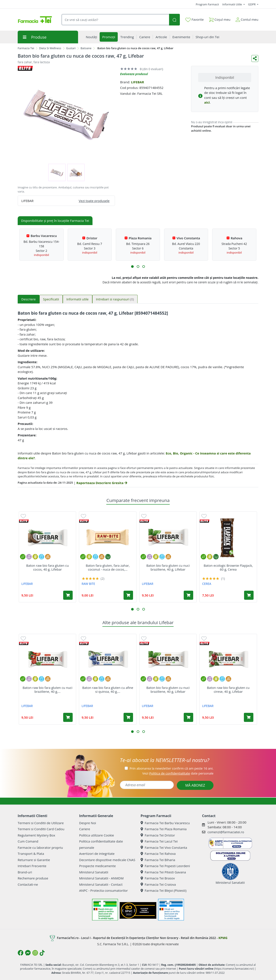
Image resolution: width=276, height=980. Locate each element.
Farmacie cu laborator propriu (40, 847)
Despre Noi (88, 823)
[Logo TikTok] (42, 953)
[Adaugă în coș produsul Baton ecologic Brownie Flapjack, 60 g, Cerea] (249, 595)
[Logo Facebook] (20, 953)
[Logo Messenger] (28, 953)
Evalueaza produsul (134, 74)
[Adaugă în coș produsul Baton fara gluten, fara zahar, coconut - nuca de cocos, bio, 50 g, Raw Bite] (128, 595)
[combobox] (115, 20)
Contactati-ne (28, 884)
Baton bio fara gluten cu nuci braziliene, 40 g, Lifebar (168, 567)
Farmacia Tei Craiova (158, 884)
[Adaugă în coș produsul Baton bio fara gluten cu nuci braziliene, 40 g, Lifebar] (188, 595)
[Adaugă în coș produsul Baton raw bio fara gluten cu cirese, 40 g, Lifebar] (249, 717)
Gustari (71, 48)
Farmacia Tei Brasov (158, 878)
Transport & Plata (31, 854)
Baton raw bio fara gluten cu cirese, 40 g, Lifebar (228, 690)
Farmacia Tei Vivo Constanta (164, 847)
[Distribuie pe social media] (255, 58)
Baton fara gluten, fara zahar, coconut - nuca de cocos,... (108, 567)
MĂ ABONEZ (195, 785)
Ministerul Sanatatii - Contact (101, 884)
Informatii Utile (232, 4)
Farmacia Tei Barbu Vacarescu (165, 823)
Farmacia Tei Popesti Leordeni (165, 866)
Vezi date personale (178, 773)
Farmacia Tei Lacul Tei (159, 841)
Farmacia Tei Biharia (158, 860)
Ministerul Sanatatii (94, 872)
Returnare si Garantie (34, 860)
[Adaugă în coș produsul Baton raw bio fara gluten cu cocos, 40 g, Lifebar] (68, 595)
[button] (132, 267)
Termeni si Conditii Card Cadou (41, 829)
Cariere (85, 829)
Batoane (86, 48)
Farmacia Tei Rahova (158, 854)
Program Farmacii (207, 4)
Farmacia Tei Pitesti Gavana (163, 872)
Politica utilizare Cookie (96, 835)
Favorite (194, 20)
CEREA (207, 584)
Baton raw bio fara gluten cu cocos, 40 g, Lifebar (47, 567)
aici (207, 102)
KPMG (223, 938)
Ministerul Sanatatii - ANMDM (101, 878)
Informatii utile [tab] (78, 299)
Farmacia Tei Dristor (158, 835)
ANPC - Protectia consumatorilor (103, 890)
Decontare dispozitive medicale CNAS (107, 860)
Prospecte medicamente (97, 866)
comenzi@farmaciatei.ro (226, 832)
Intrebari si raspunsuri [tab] (115, 299)
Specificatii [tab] (51, 299)
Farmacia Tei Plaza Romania (164, 829)
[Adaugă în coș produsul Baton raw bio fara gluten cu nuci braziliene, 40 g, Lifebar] (68, 717)
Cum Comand (28, 841)
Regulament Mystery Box (36, 835)
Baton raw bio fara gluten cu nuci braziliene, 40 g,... (48, 690)
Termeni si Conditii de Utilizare (41, 823)
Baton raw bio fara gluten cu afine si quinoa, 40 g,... (108, 690)
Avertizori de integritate (97, 854)
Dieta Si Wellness (50, 48)
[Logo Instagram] (35, 953)
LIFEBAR (137, 82)
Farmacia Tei (26, 48)
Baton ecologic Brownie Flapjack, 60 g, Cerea (228, 567)
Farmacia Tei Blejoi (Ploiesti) (164, 890)
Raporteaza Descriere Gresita (102, 483)
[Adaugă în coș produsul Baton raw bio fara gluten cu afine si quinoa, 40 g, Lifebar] (128, 717)
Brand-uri (25, 872)
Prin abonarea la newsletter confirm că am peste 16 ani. (172, 768)
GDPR (252, 4)
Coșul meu (220, 19)
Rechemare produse (33, 878)
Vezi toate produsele (94, 201)
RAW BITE (89, 584)
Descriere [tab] (29, 299)
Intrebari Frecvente (32, 866)
